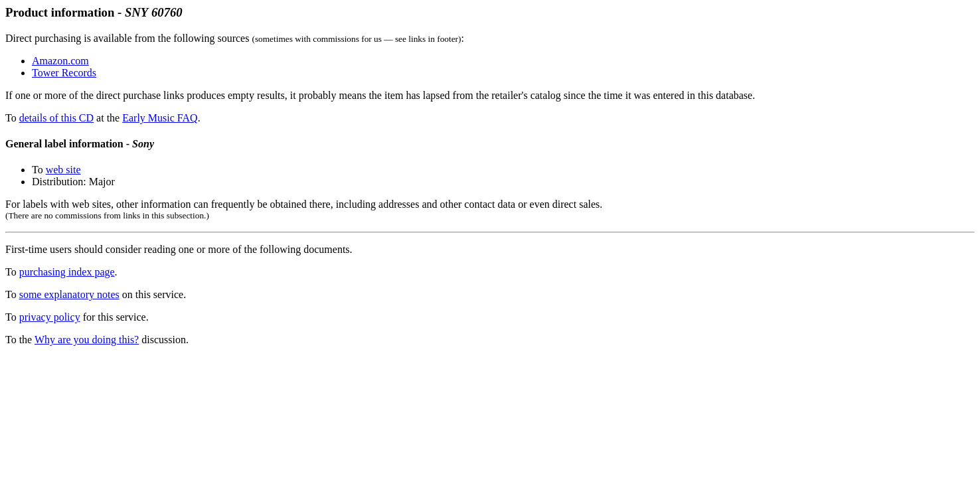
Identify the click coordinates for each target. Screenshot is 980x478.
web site (63, 170)
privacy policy (50, 317)
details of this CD (56, 118)
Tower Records (64, 73)
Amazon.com (60, 61)
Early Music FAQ (160, 118)
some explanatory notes (69, 294)
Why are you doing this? (87, 340)
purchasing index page (67, 272)
